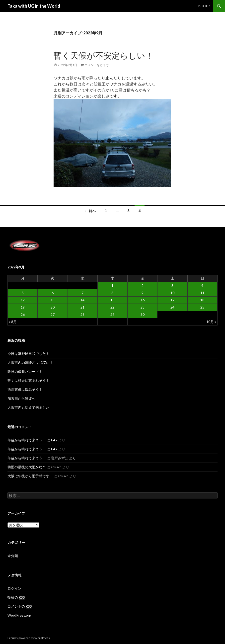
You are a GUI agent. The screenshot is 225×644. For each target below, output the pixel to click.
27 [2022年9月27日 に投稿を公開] (53, 314)
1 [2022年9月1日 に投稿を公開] (112, 285)
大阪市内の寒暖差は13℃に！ (30, 362)
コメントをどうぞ (97, 65)
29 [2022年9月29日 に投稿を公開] (112, 314)
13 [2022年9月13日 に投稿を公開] (53, 300)
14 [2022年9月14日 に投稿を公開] (82, 300)
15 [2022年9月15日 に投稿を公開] (112, 300)
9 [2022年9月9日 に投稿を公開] (143, 293)
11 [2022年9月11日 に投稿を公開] (202, 293)
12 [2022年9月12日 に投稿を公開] (23, 300)
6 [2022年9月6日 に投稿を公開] (53, 293)
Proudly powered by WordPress (29, 638)
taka (54, 440)
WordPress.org (19, 615)
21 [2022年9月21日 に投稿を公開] (82, 307)
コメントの (20, 606)
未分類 (13, 556)
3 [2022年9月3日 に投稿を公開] (172, 285)
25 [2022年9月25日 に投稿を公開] (202, 307)
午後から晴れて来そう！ (27, 440)
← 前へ (90, 211)
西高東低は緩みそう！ (25, 389)
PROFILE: (204, 6)
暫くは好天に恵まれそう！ (28, 380)
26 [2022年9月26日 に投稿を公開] (23, 314)
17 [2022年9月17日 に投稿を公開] (172, 300)
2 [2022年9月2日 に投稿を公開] (143, 285)
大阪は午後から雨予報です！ (30, 476)
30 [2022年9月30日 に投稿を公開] (143, 314)
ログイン (14, 588)
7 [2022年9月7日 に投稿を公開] (82, 293)
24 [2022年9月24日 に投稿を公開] (172, 307)
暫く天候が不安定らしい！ (104, 55)
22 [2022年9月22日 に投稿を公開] (112, 307)
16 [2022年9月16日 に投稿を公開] (143, 300)
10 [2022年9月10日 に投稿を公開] (172, 293)
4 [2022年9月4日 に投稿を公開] (202, 285)
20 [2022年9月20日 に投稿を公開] (53, 307)
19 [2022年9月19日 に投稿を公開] (23, 307)
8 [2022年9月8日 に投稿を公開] (112, 293)
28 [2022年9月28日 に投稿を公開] (82, 314)
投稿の (16, 597)
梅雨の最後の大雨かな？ (27, 467)
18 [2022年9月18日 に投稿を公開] (202, 300)
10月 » (211, 322)
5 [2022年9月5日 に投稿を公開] (23, 293)
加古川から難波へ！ (23, 398)
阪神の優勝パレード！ (25, 371)
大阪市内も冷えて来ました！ (30, 407)
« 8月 (13, 322)
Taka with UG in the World (34, 6)
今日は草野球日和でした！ (28, 354)
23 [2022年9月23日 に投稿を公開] (143, 307)
